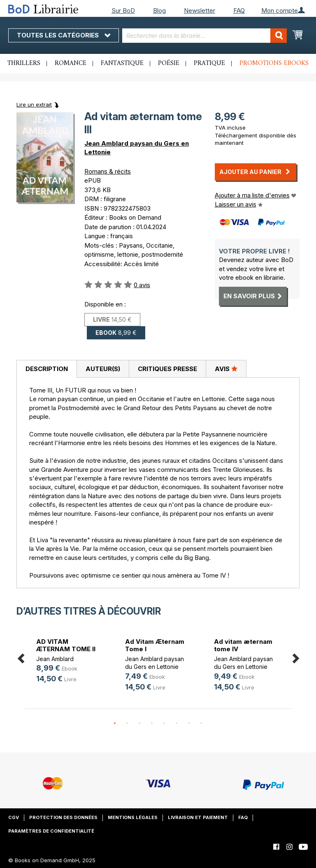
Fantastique (122, 63)
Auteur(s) (103, 369)
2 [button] (127, 724)
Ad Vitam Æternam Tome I (155, 645)
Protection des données (63, 817)
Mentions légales (133, 817)
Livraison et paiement (198, 817)
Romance (71, 63)
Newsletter (200, 10)
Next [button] (295, 657)
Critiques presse (167, 369)
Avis (226, 369)
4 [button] (152, 724)
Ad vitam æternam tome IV (243, 645)
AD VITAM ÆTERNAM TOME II (66, 645)
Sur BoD (123, 10)
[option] (69, 662)
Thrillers (24, 63)
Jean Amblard (55, 659)
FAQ (239, 10)
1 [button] (115, 724)
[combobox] (204, 36)
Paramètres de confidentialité (51, 831)
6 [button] (177, 724)
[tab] (46, 369)
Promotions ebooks (274, 63)
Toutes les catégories (64, 35)
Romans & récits (108, 171)
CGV (14, 817)
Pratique (209, 63)
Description (47, 369)
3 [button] (139, 724)
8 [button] (201, 724)
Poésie (169, 63)
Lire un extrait (34, 104)
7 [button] (189, 724)
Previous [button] (21, 657)
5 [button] (164, 724)
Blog (159, 10)
